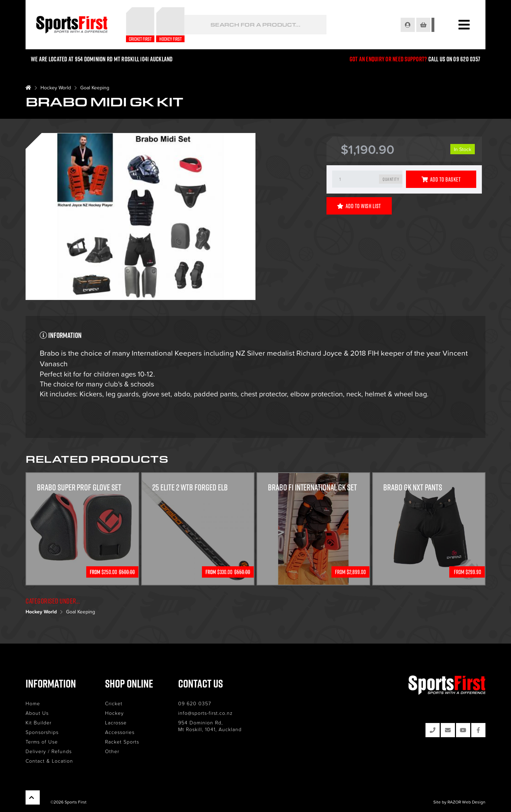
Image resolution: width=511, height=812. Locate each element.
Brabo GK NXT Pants (413, 488)
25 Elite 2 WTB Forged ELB (191, 488)
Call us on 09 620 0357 (454, 59)
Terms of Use (42, 742)
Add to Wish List (359, 206)
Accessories (120, 732)
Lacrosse (116, 722)
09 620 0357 (195, 703)
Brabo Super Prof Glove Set (79, 488)
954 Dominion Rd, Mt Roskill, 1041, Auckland (210, 726)
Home (33, 703)
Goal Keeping (95, 87)
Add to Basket (441, 179)
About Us (37, 713)
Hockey (114, 713)
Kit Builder (39, 722)
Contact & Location (49, 761)
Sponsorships (42, 732)
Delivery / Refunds (49, 751)
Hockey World (56, 87)
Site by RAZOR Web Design (459, 802)
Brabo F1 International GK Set (313, 488)
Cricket (114, 703)
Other (112, 751)
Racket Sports (122, 742)
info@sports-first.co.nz (205, 713)
